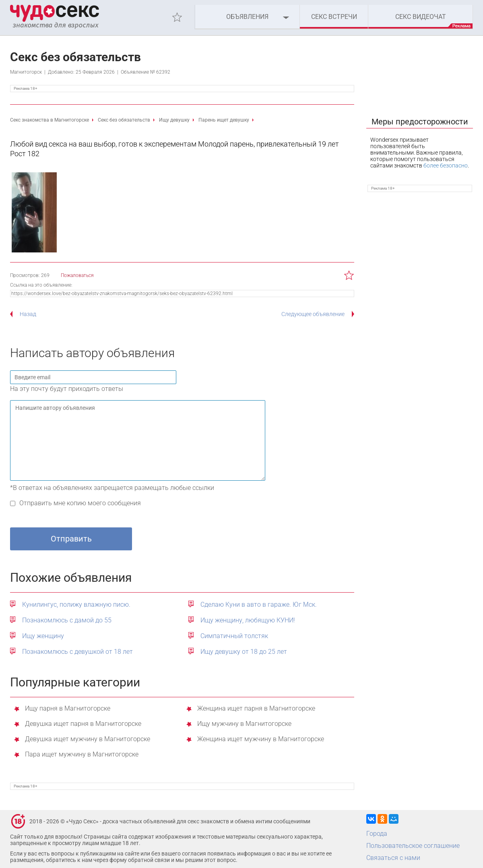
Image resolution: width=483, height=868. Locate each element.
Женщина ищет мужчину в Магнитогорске (261, 739)
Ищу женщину (43, 636)
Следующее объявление (313, 314)
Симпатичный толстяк (234, 636)
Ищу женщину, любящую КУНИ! (248, 620)
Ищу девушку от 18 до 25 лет (244, 652)
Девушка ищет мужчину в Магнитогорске (88, 739)
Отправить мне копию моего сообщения (80, 503)
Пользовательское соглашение (413, 846)
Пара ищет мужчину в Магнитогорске (82, 755)
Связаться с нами (393, 858)
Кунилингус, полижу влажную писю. (76, 604)
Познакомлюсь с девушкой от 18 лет (77, 652)
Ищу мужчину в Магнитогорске (244, 724)
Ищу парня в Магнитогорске (68, 709)
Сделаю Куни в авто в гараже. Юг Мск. (259, 604)
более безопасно (446, 165)
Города (377, 834)
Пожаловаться (77, 275)
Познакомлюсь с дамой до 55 (67, 620)
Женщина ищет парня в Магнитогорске (256, 709)
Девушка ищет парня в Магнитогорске (83, 724)
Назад (28, 314)
